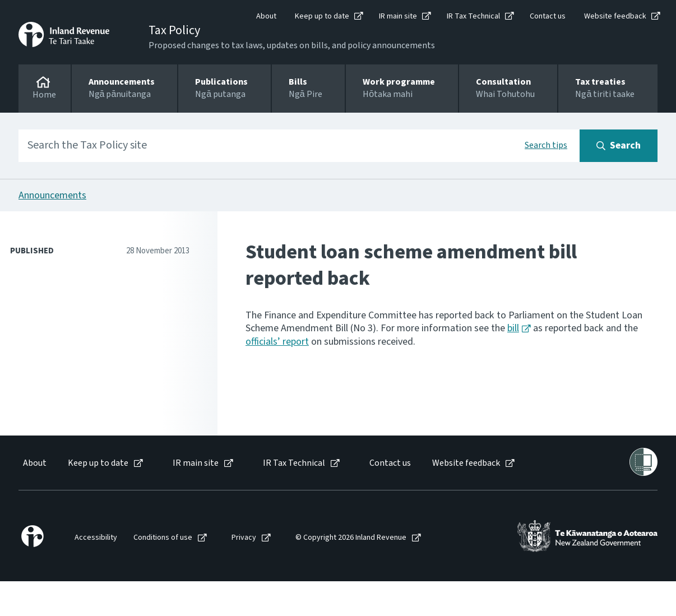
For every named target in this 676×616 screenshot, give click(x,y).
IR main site (398, 16)
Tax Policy (174, 30)
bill (513, 328)
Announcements (52, 195)
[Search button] (619, 146)
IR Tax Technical (473, 16)
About (266, 16)
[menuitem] (34, 463)
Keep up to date (322, 16)
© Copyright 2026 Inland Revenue (351, 538)
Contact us (548, 16)
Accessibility (96, 538)
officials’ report (277, 342)
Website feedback (615, 16)
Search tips (546, 145)
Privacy (244, 538)
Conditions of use (163, 538)
